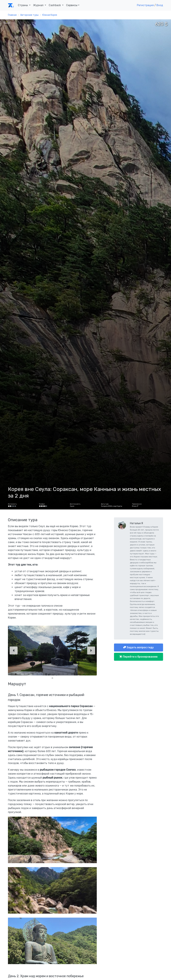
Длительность (75, 504)
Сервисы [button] (72, 5)
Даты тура (105, 504)
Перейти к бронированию (140, 657)
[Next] (91, 650)
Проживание (137, 504)
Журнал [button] (39, 5)
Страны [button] (23, 5)
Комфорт (42, 504)
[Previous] (14, 650)
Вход (160, 5)
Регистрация (145, 5)
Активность (12, 504)
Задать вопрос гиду (140, 647)
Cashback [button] (55, 5)
